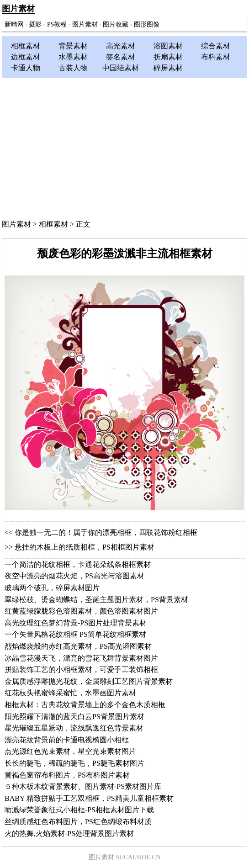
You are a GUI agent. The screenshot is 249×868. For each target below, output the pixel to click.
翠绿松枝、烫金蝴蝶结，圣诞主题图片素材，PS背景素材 (96, 600)
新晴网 (14, 24)
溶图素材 (168, 46)
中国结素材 (121, 68)
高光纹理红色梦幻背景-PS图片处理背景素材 (76, 623)
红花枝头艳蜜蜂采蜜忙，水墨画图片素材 (70, 693)
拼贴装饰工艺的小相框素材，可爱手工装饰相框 (81, 670)
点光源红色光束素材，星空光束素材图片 (70, 751)
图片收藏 (116, 24)
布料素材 (216, 57)
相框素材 (26, 46)
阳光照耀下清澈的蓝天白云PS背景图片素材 (74, 717)
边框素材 (26, 57)
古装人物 (73, 68)
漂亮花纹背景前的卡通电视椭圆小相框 (67, 740)
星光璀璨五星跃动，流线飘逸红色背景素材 (74, 728)
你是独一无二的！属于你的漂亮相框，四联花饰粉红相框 (106, 532)
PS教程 (57, 24)
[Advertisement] (124, 147)
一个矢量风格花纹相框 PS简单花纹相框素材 (75, 634)
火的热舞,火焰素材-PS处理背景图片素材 (69, 834)
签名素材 (121, 57)
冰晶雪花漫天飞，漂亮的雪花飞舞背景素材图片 (81, 658)
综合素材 (216, 46)
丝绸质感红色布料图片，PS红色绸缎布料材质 (78, 822)
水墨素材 (73, 57)
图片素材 (18, 9)
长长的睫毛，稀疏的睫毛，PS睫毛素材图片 (74, 763)
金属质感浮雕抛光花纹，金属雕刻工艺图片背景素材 (89, 681)
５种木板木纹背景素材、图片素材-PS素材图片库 (83, 786)
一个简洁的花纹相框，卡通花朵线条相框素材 (78, 564)
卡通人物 (26, 68)
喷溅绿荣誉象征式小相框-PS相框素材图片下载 (79, 810)
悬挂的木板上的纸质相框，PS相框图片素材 (85, 547)
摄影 (35, 24)
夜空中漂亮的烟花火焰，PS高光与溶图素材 (74, 576)
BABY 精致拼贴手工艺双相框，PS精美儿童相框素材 (89, 798)
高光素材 (121, 46)
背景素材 (73, 46)
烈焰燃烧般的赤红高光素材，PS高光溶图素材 (78, 646)
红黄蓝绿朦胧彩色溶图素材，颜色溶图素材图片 (81, 611)
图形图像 (147, 24)
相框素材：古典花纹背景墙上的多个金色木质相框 (85, 705)
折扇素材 (168, 57)
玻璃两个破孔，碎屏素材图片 (52, 588)
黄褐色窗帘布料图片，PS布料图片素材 (67, 775)
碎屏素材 (168, 68)
